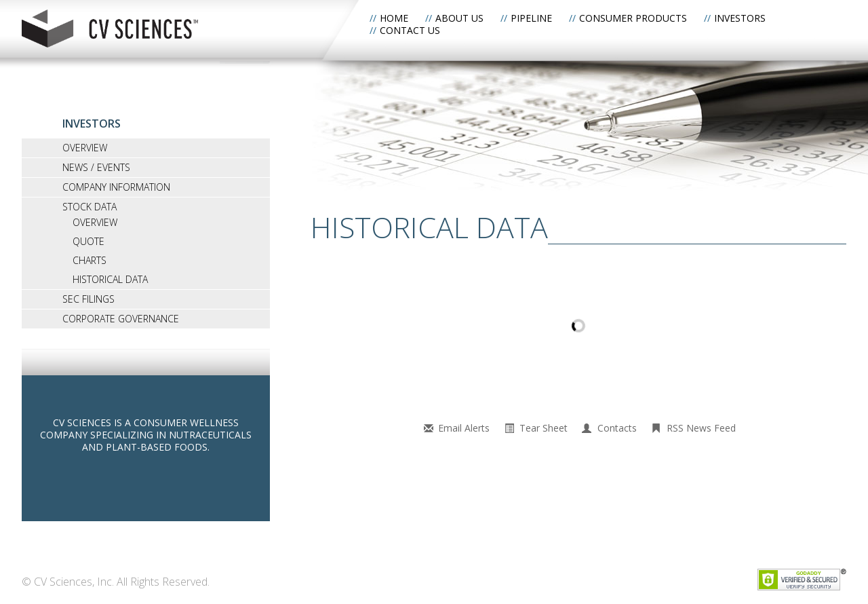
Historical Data (110, 279)
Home (394, 18)
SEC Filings (88, 299)
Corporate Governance (121, 319)
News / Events (96, 167)
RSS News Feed (701, 428)
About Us (459, 18)
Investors (740, 18)
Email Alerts (464, 428)
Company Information (116, 187)
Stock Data (90, 207)
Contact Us (410, 30)
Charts (90, 260)
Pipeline (531, 18)
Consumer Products (633, 18)
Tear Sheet (544, 428)
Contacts (617, 428)
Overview (85, 148)
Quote (88, 241)
